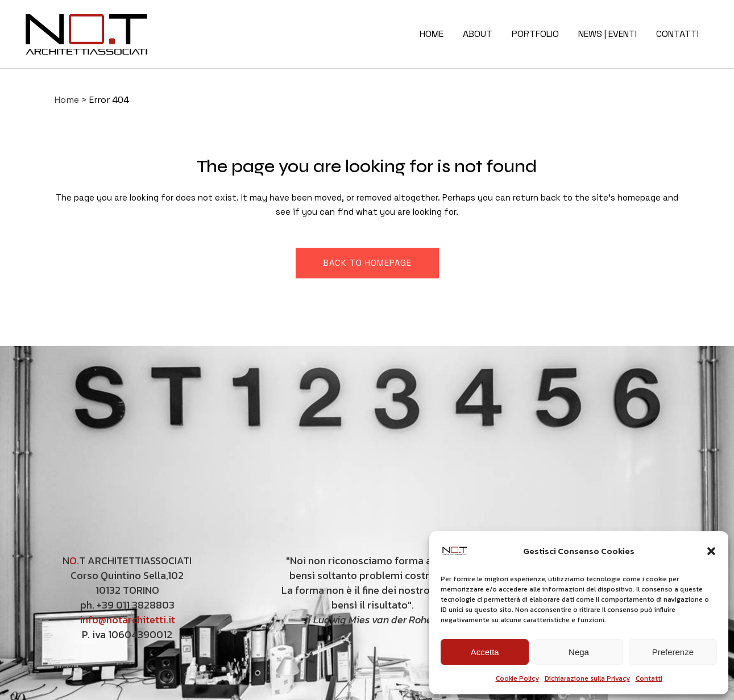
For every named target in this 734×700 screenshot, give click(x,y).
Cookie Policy (517, 678)
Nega (579, 652)
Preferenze (673, 652)
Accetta (485, 652)
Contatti (649, 678)
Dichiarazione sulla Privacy (587, 678)
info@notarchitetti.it (127, 620)
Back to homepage (367, 263)
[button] (711, 551)
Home (67, 100)
